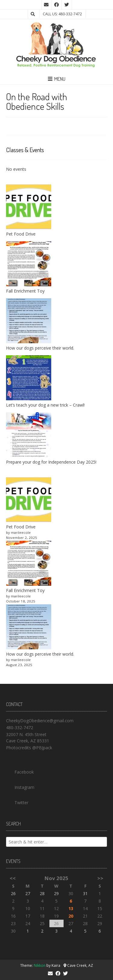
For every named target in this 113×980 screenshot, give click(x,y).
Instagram (20, 786)
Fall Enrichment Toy (25, 291)
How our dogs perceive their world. (40, 348)
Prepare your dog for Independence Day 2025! (51, 462)
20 (71, 916)
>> (100, 878)
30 (71, 893)
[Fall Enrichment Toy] (29, 564)
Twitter (17, 801)
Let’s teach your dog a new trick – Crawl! (45, 405)
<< (13, 878)
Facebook (20, 771)
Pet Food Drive (21, 234)
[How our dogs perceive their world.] (29, 628)
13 (71, 908)
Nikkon (40, 965)
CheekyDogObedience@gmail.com (40, 721)
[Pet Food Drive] (29, 500)
